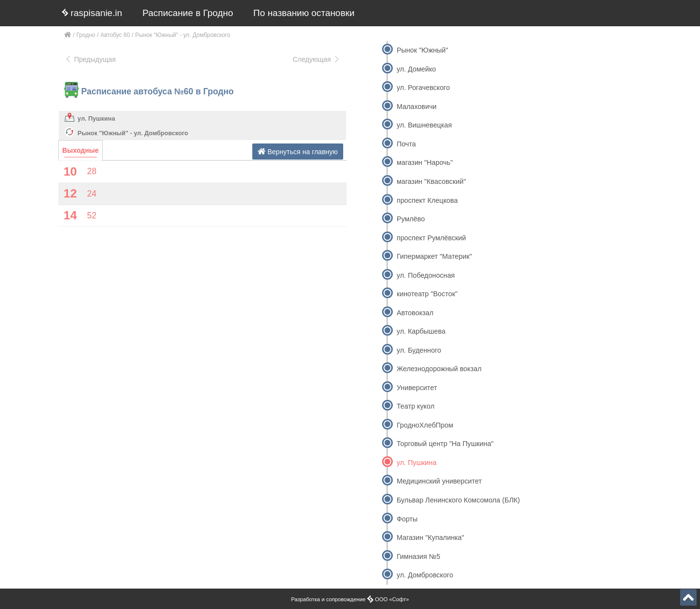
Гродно (86, 35)
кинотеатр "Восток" (427, 294)
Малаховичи (417, 107)
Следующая (316, 59)
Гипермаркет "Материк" (434, 256)
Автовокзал (415, 313)
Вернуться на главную (298, 152)
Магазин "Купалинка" (430, 537)
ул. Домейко (416, 69)
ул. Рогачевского (423, 88)
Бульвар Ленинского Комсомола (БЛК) (458, 500)
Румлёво (411, 219)
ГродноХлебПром (425, 425)
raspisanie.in (92, 13)
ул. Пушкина (96, 119)
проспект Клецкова (427, 200)
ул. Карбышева (421, 331)
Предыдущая (90, 59)
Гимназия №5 (419, 556)
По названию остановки (304, 13)
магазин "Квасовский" (431, 181)
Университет (417, 388)
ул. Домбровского (425, 575)
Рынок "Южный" (422, 50)
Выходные (80, 150)
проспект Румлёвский (431, 238)
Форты (407, 519)
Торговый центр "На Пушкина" (445, 444)
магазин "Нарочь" (425, 162)
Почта (406, 144)
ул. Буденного (419, 350)
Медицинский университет (439, 481)
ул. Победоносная (426, 275)
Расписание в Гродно (188, 13)
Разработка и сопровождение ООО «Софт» (350, 599)
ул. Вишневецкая (424, 125)
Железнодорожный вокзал (439, 369)
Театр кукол (416, 406)
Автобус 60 (115, 35)
